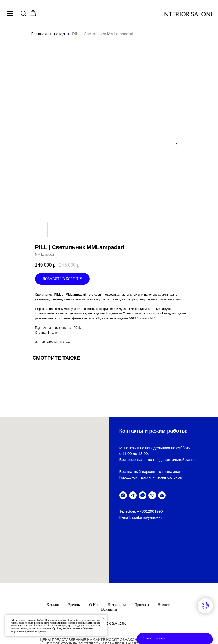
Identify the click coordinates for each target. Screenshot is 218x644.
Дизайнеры (117, 552)
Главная (39, 34)
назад (60, 34)
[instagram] (123, 495)
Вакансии (109, 557)
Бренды (74, 552)
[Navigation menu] (10, 14)
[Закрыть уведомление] (103, 618)
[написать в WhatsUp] (143, 495)
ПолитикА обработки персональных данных (109, 599)
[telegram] (133, 495)
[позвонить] (152, 495)
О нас (94, 552)
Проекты (142, 552)
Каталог (53, 552)
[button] (23, 13)
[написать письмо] (162, 495)
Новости (164, 552)
